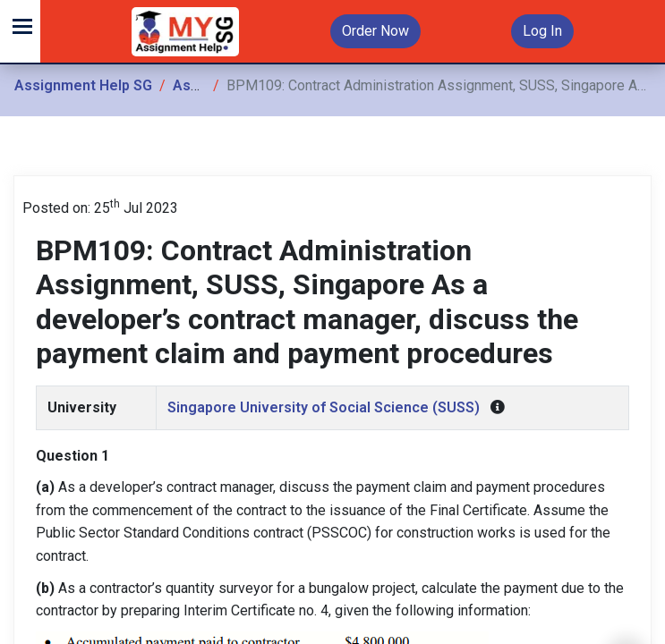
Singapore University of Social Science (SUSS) (324, 407)
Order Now (375, 31)
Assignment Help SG (83, 85)
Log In (542, 31)
